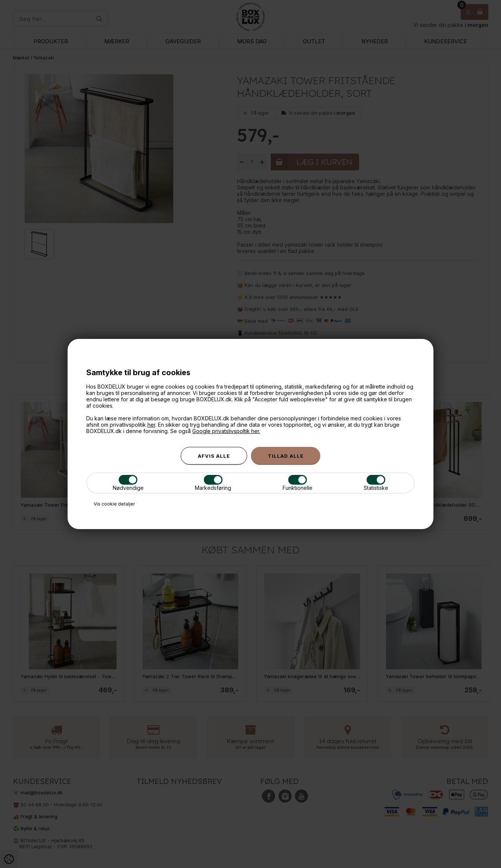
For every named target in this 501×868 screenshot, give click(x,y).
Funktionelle (298, 483)
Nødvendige (128, 483)
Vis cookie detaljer (114, 504)
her (151, 425)
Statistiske (376, 483)
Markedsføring (213, 483)
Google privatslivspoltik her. (226, 431)
